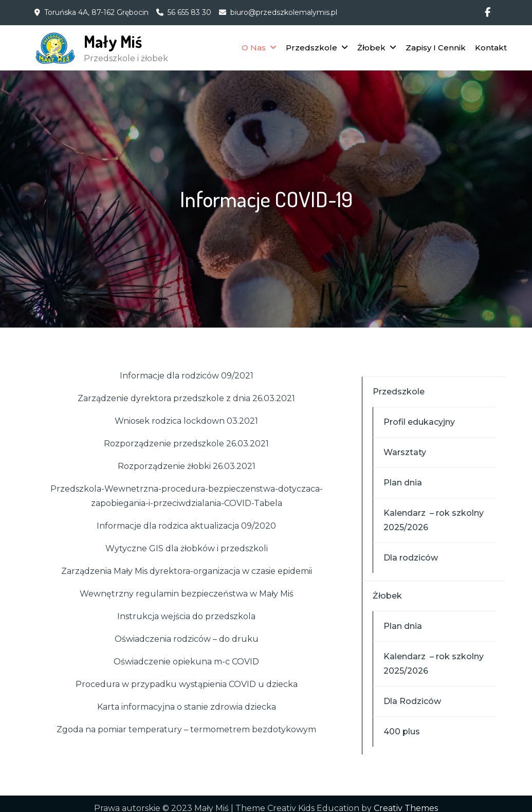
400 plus (402, 732)
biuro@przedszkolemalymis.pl (284, 12)
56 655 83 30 (189, 12)
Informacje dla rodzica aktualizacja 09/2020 (186, 526)
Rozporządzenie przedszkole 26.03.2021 (186, 444)
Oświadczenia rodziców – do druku (187, 639)
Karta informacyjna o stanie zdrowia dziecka (187, 707)
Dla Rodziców (412, 701)
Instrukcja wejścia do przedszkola (186, 616)
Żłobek (371, 48)
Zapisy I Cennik (436, 48)
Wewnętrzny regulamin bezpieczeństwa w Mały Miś (187, 594)
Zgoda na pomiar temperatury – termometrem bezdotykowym (186, 729)
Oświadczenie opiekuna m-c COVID (186, 662)
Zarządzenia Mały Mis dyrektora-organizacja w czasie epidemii (187, 571)
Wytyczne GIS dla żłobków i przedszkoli (187, 548)
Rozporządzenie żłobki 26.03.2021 (187, 466)
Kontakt (491, 48)
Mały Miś (113, 41)
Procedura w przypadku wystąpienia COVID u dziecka (187, 684)
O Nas (254, 48)
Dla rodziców (411, 558)
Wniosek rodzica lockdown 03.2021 (186, 421)
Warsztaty (405, 452)
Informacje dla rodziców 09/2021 (187, 376)
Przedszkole (311, 48)
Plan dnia (403, 483)
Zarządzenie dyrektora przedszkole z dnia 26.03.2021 (186, 398)
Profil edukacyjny (419, 422)
